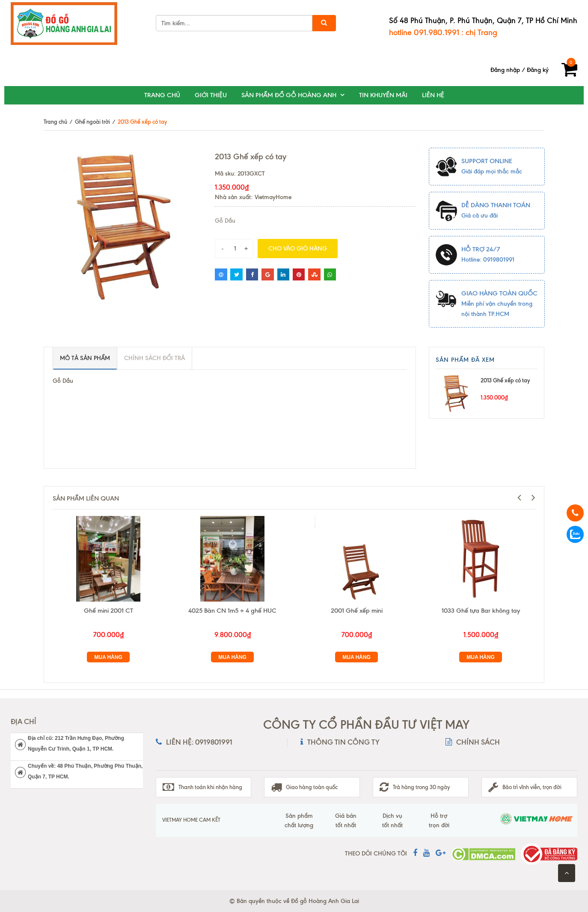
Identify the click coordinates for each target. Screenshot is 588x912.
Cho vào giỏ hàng (298, 249)
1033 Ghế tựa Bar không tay (481, 611)
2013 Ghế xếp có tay (505, 380)
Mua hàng (108, 657)
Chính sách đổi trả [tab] (154, 358)
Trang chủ (162, 95)
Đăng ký (538, 70)
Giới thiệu (211, 95)
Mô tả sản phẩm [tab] (85, 358)
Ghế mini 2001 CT (108, 611)
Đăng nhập (505, 70)
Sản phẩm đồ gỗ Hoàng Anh (289, 95)
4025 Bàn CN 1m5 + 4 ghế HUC (232, 611)
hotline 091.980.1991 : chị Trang (443, 32)
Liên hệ (433, 95)
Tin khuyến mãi (383, 95)
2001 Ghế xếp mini (357, 611)
